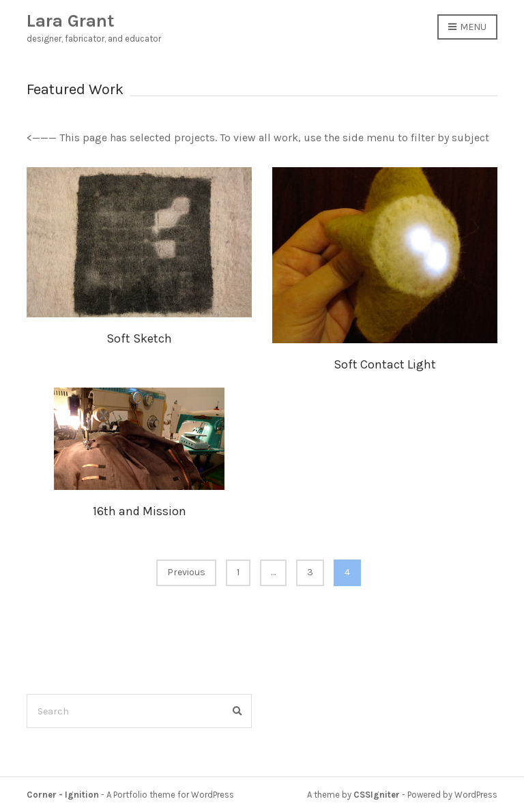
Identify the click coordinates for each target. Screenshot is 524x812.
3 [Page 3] (310, 572)
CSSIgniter (377, 795)
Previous (186, 572)
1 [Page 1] (238, 572)
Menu (467, 28)
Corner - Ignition (63, 795)
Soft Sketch (139, 338)
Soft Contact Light (385, 364)
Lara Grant (71, 21)
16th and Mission (140, 511)
